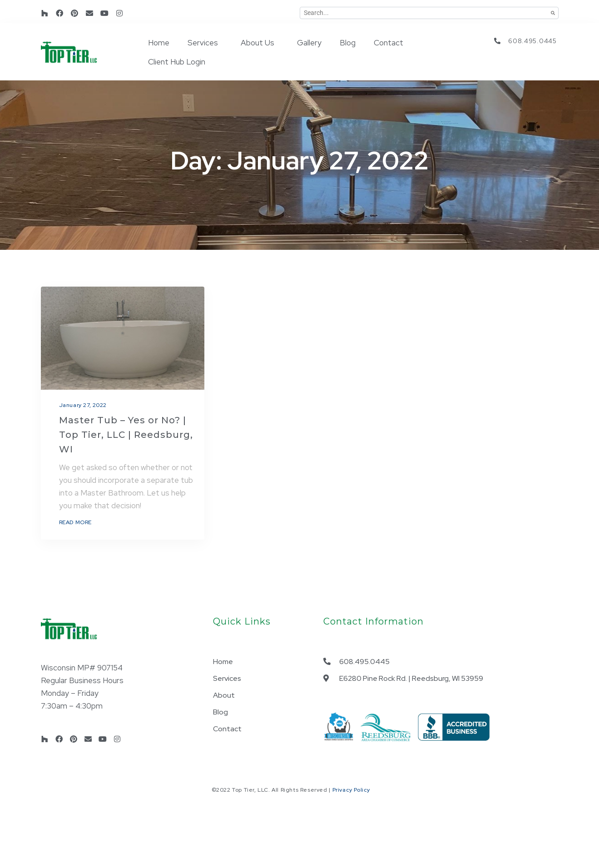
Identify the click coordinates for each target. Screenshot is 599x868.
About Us (257, 43)
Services (203, 43)
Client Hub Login (177, 62)
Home (159, 43)
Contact (389, 43)
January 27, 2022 (83, 405)
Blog (348, 43)
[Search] (553, 13)
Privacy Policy (351, 790)
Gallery (309, 43)
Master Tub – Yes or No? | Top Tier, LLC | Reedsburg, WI (126, 435)
